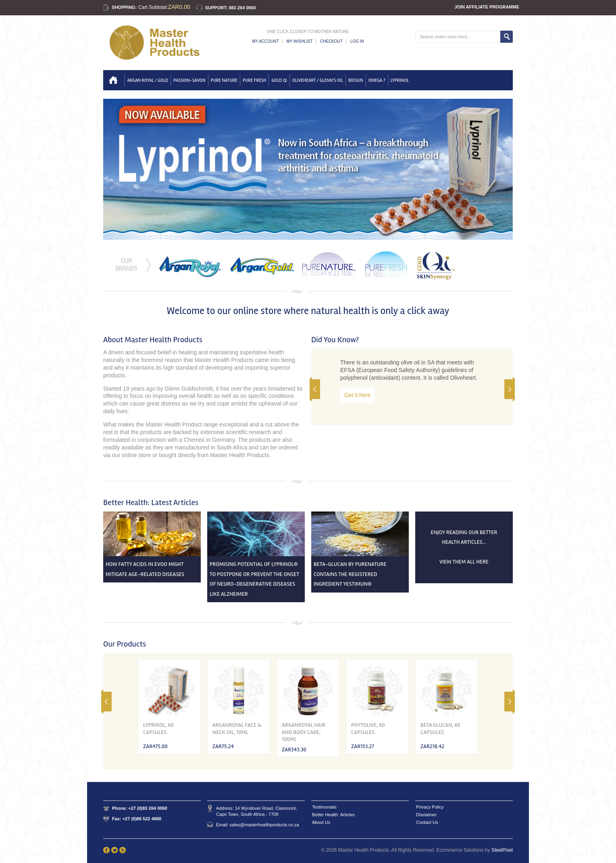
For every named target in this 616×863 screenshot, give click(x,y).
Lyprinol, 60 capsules (158, 729)
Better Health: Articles (333, 815)
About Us (321, 822)
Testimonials (324, 807)
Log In (357, 41)
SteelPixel (502, 850)
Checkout (331, 41)
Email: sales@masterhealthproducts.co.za (258, 825)
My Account (265, 41)
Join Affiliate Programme (487, 7)
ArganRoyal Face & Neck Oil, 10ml (237, 729)
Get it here (357, 395)
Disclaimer (426, 815)
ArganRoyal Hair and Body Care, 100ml (304, 732)
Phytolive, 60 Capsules (368, 729)
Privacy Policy (430, 807)
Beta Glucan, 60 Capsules (440, 729)
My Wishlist (299, 41)
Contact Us (427, 822)
